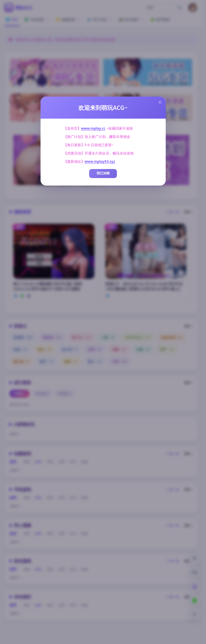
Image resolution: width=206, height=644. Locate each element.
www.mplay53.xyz (100, 161)
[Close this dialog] (160, 102)
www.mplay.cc (93, 128)
